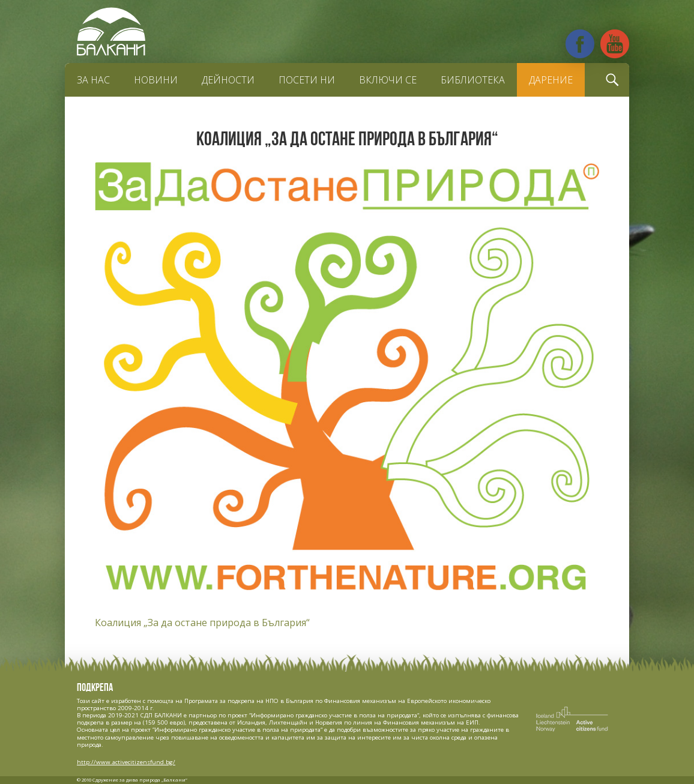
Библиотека (473, 80)
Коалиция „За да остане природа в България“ (202, 623)
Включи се (388, 80)
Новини (156, 80)
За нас (93, 80)
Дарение (551, 80)
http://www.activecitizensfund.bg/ (126, 762)
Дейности (228, 80)
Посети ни (307, 80)
